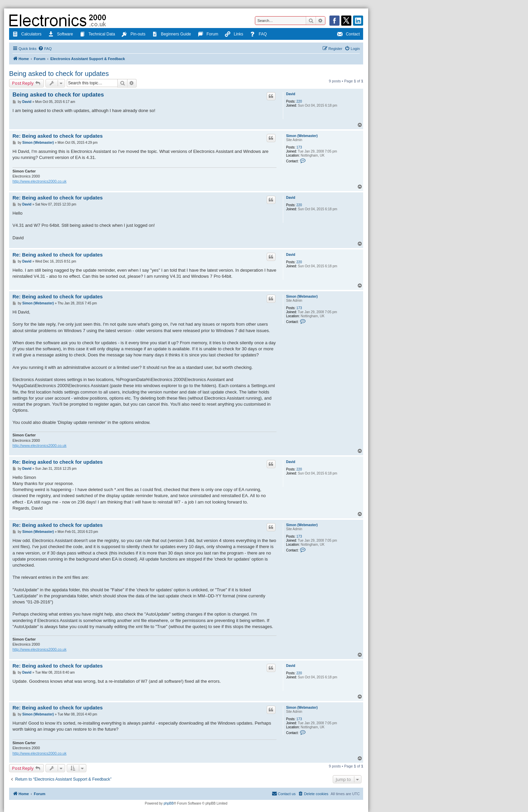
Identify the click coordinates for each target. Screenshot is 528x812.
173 (299, 147)
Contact (348, 35)
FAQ (258, 35)
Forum (208, 35)
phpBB (169, 803)
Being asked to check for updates (59, 74)
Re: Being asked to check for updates (58, 136)
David (290, 94)
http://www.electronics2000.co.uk (39, 181)
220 (299, 101)
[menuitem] (45, 49)
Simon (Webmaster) (302, 136)
